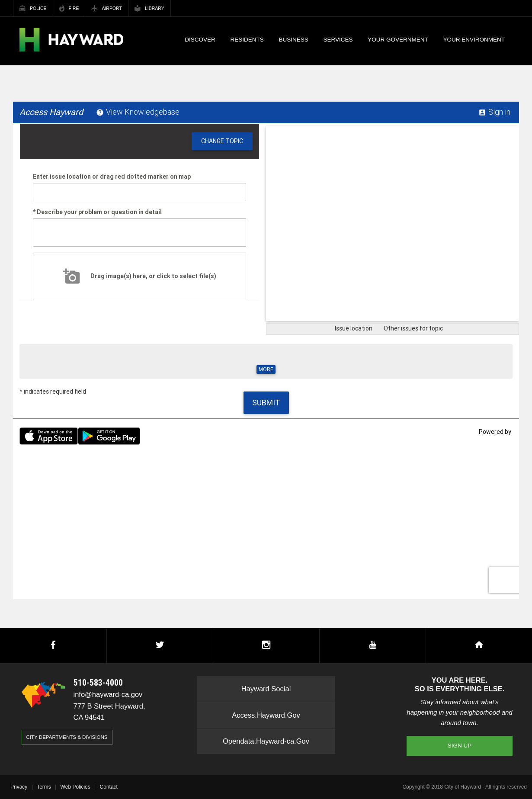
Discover (200, 40)
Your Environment (474, 40)
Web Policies (75, 787)
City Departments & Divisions (67, 737)
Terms (44, 787)
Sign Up (460, 746)
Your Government (398, 40)
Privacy (19, 787)
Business (294, 40)
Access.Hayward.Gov (266, 715)
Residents (247, 40)
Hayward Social (266, 689)
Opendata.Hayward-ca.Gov (266, 741)
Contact (109, 787)
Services (338, 40)
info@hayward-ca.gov (108, 694)
